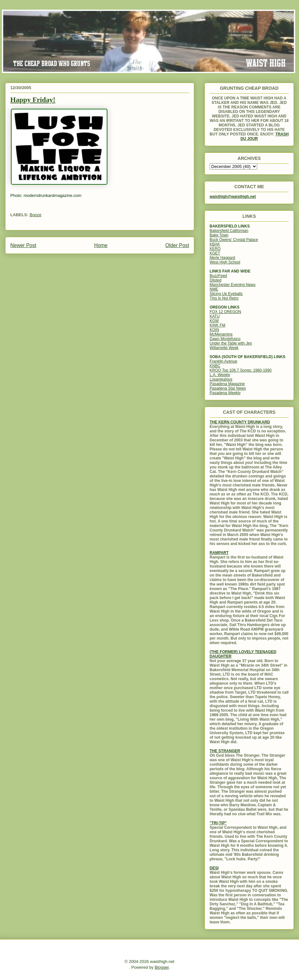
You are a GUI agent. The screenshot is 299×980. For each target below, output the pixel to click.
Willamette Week (224, 348)
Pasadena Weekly (225, 393)
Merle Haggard (222, 258)
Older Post (177, 245)
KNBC (215, 366)
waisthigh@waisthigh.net (233, 197)
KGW (214, 321)
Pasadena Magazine (227, 384)
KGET (215, 253)
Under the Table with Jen (231, 343)
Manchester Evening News (233, 285)
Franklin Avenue (223, 361)
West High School (225, 262)
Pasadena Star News (228, 388)
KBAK (215, 244)
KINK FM (217, 325)
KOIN (214, 330)
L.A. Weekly (220, 375)
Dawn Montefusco (225, 339)
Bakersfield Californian (229, 231)
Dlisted (216, 280)
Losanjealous (221, 379)
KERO (215, 249)
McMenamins (221, 334)
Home (101, 245)
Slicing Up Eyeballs (226, 294)
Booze (36, 215)
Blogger (162, 967)
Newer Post (23, 245)
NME (214, 289)
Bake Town (219, 235)
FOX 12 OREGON (225, 312)
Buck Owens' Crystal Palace (234, 240)
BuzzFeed (218, 276)
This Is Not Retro (224, 298)
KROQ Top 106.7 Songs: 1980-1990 (241, 370)
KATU (215, 316)
